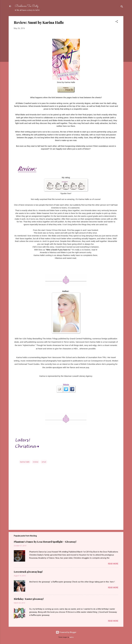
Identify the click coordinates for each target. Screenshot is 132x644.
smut (44, 462)
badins (72, 637)
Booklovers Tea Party (27, 6)
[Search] (122, 7)
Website (66, 384)
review (36, 462)
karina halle (25, 462)
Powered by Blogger (66, 632)
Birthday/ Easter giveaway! (29, 599)
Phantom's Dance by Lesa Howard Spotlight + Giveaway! (45, 542)
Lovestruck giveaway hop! (28, 572)
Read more (113, 564)
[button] (117, 22)
